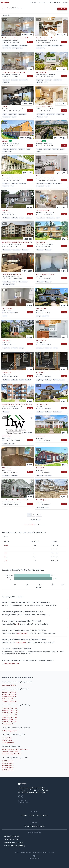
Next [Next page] (39, 515)
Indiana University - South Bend (12, 754)
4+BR (6, 561)
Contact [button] (30, 42)
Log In (65, 2)
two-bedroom (21, 642)
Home (26, 525)
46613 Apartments (8, 765)
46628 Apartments (8, 770)
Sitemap (42, 826)
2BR (5, 553)
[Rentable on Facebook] (20, 797)
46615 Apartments (8, 763)
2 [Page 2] (33, 515)
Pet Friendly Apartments (9, 731)
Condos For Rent (7, 740)
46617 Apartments (8, 761)
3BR (5, 557)
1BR (5, 549)
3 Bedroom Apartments (9, 694)
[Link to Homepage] (5, 2)
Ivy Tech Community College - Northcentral (15, 749)
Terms (34, 852)
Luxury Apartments (8, 742)
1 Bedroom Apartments (9, 701)
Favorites (42, 2)
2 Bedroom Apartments (9, 692)
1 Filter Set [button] (62, 9)
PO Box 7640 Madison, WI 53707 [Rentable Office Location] (24, 801)
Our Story (24, 815)
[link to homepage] (35, 784)
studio (17, 624)
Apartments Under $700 (9, 719)
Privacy (51, 852)
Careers (33, 2)
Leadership (39, 815)
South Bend (32, 525)
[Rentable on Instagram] (23, 797)
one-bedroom (22, 633)
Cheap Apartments (8, 724)
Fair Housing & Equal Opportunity (15, 846)
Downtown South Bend (11, 664)
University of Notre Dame (10, 752)
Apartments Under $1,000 (10, 713)
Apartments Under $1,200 (10, 710)
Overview (31, 815)
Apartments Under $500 (9, 722)
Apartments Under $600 (9, 708)
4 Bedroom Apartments (9, 697)
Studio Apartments (8, 699)
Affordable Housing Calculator (14, 843)
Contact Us (28, 826)
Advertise (35, 826)
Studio (6, 545)
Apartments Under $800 (9, 717)
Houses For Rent (7, 738)
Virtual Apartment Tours (12, 839)
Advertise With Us (54, 2)
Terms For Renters (42, 852)
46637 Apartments (8, 768)
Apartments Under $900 (9, 715)
